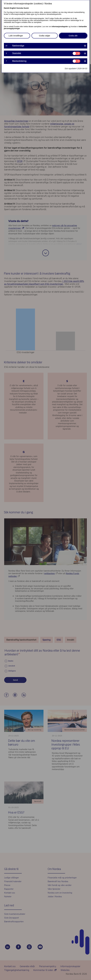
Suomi (26, 8)
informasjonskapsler (60, 27)
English (13, 8)
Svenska (20, 8)
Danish (7, 8)
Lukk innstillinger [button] (16, 36)
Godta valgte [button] (45, 36)
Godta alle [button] (73, 36)
